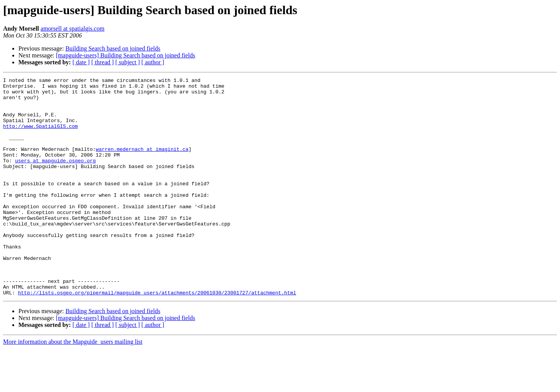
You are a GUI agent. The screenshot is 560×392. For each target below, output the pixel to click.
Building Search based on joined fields (113, 48)
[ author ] (153, 62)
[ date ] (81, 62)
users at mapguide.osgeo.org (55, 178)
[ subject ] (128, 62)
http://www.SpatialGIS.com (40, 136)
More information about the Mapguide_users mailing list (73, 385)
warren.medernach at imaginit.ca (142, 164)
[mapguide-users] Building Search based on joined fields (126, 55)
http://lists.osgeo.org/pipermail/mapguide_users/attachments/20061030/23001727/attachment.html (157, 336)
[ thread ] (103, 62)
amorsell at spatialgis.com (73, 29)
